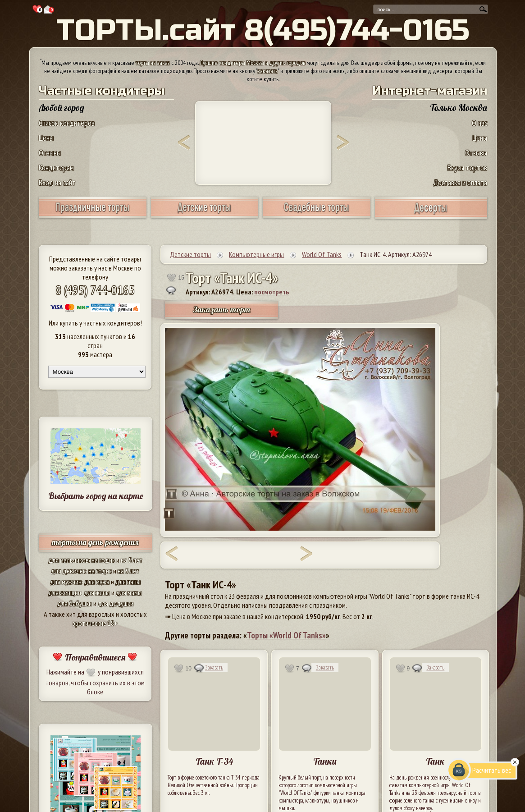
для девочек (68, 571)
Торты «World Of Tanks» (286, 635)
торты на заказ (153, 63)
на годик (103, 560)
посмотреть (272, 292)
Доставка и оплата (460, 182)
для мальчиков (68, 560)
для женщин (65, 592)
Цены (46, 138)
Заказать (214, 667)
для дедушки (116, 603)
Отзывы (50, 153)
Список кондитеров (67, 123)
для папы (128, 582)
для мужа (97, 582)
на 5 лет (132, 560)
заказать (268, 71)
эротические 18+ (95, 623)
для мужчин (66, 582)
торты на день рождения (95, 542)
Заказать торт (222, 310)
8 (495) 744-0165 (95, 290)
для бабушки (75, 603)
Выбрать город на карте (96, 496)
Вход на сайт (57, 182)
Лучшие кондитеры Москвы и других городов (252, 63)
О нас (479, 123)
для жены (97, 592)
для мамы (129, 592)
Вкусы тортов (467, 167)
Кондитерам (56, 167)
